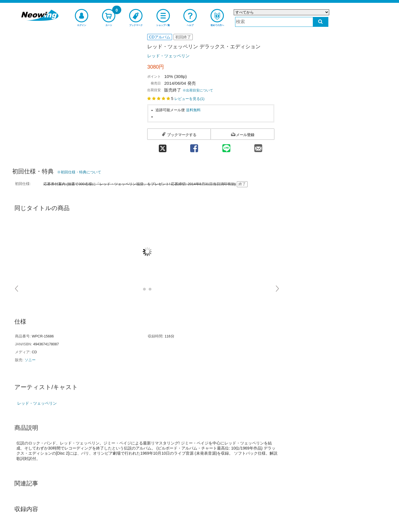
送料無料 (193, 110)
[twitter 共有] (163, 146)
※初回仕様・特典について (79, 172)
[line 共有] (226, 146)
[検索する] (321, 22)
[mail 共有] (258, 146)
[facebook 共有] (194, 146)
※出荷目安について (198, 90)
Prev (17, 289)
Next (278, 289)
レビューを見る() (189, 99)
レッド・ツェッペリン (168, 56)
